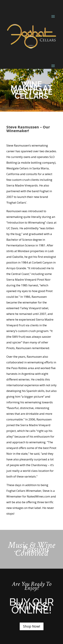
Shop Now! (32, 626)
